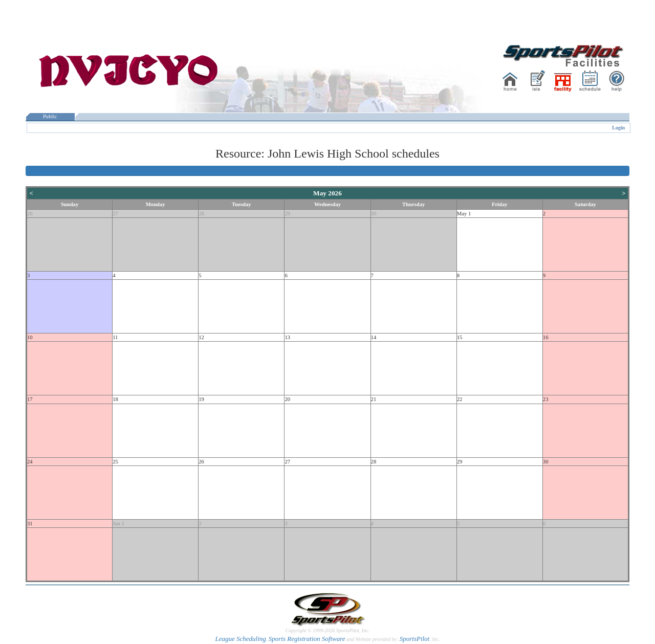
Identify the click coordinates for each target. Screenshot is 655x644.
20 (287, 399)
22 (460, 399)
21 (374, 399)
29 (287, 214)
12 (201, 337)
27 (115, 214)
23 (546, 399)
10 (30, 337)
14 (374, 337)
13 (287, 337)
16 (546, 337)
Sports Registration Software (307, 639)
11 (115, 337)
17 (30, 399)
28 (201, 214)
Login (618, 128)
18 (115, 399)
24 (30, 462)
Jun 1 (118, 524)
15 (460, 337)
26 (30, 214)
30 (374, 214)
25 (115, 462)
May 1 (464, 214)
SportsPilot (415, 639)
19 (201, 399)
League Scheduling (240, 639)
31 (30, 524)
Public (50, 116)
